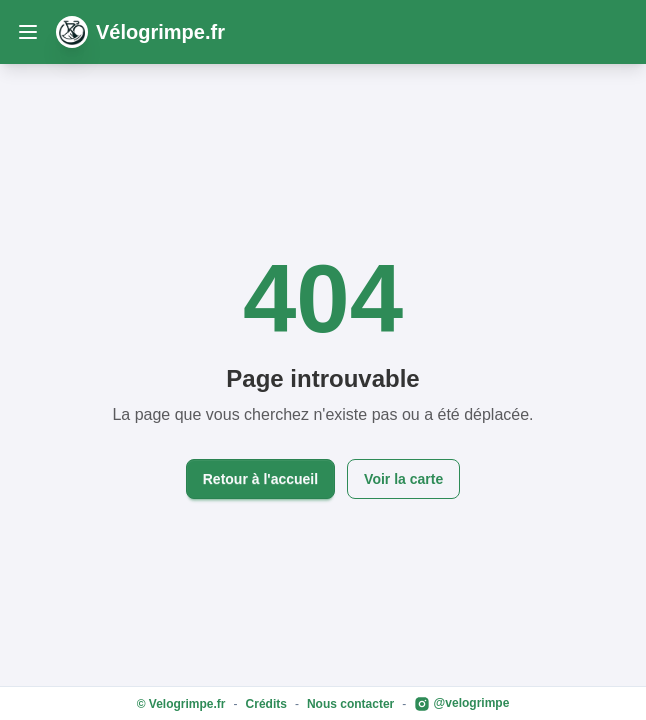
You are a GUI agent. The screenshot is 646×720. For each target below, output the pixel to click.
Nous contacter (350, 704)
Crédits (266, 704)
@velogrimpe (461, 704)
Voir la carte (403, 479)
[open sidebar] (28, 32)
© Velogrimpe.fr (181, 704)
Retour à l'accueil (260, 479)
